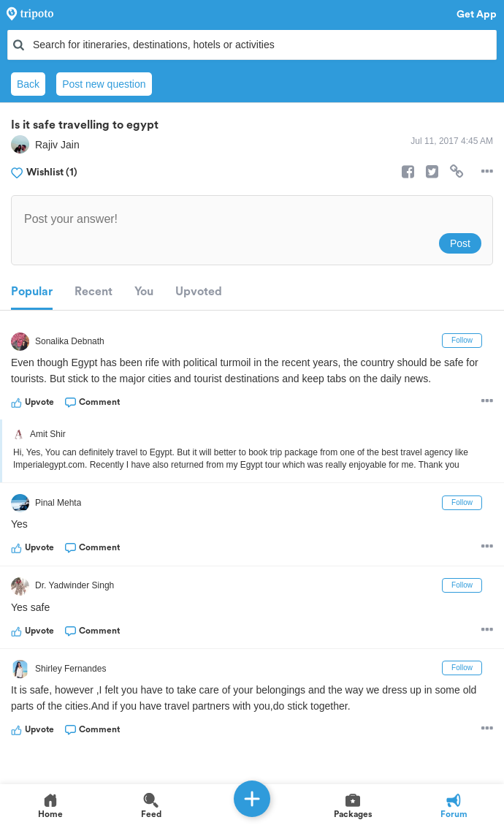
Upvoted (199, 292)
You (144, 292)
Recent (93, 292)
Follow (462, 340)
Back (28, 84)
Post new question (104, 84)
